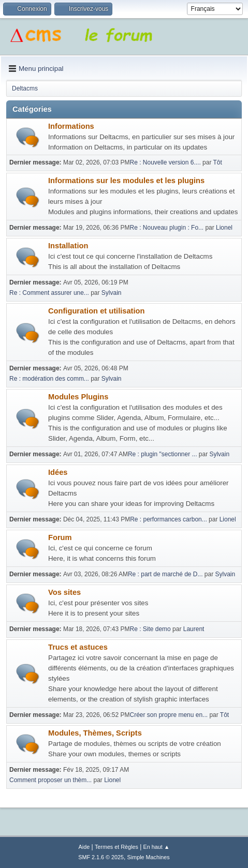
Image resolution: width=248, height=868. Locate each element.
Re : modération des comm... (49, 379)
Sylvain (112, 293)
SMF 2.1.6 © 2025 (101, 857)
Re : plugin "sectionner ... (163, 454)
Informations (71, 126)
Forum (60, 537)
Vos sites (64, 592)
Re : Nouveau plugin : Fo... (167, 228)
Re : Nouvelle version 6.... (165, 162)
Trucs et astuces (78, 647)
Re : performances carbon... (169, 519)
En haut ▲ (157, 847)
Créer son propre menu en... (169, 715)
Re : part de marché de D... (165, 574)
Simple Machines (149, 857)
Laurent (194, 629)
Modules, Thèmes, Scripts (95, 733)
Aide (84, 847)
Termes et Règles (116, 847)
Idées (58, 472)
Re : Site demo (150, 629)
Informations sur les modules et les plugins (126, 181)
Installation (68, 246)
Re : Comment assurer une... (49, 293)
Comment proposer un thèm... (50, 780)
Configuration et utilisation (96, 311)
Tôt (217, 162)
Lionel (224, 228)
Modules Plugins (78, 397)
